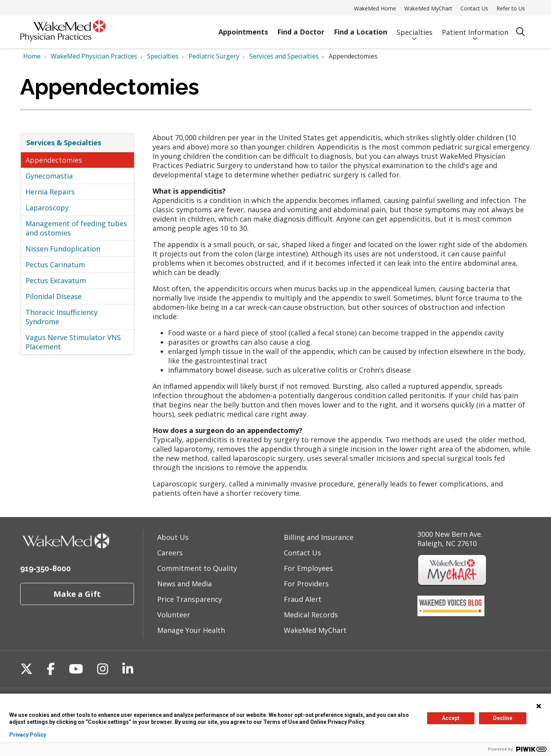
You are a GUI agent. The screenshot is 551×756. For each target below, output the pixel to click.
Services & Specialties (64, 143)
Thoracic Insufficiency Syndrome (62, 317)
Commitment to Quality (197, 568)
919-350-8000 (45, 569)
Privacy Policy (28, 735)
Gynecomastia (49, 176)
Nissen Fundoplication (63, 249)
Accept (451, 718)
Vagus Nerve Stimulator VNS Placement (73, 342)
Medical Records (311, 615)
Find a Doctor (301, 28)
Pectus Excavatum (56, 280)
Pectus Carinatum (55, 265)
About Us (173, 537)
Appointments (243, 28)
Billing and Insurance (319, 537)
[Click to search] (521, 32)
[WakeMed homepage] (63, 32)
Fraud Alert (303, 599)
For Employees (308, 568)
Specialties (415, 28)
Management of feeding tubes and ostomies (76, 228)
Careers (170, 553)
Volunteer (174, 615)
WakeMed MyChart (428, 8)
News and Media (185, 584)
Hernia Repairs (50, 192)
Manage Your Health (191, 630)
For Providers (306, 584)
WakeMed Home (375, 8)
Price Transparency (190, 599)
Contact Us (474, 8)
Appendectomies (54, 160)
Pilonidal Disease (54, 296)
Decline (503, 718)
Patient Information (475, 28)
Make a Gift (77, 594)
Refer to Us (511, 8)
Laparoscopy (47, 208)
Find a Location (360, 28)
